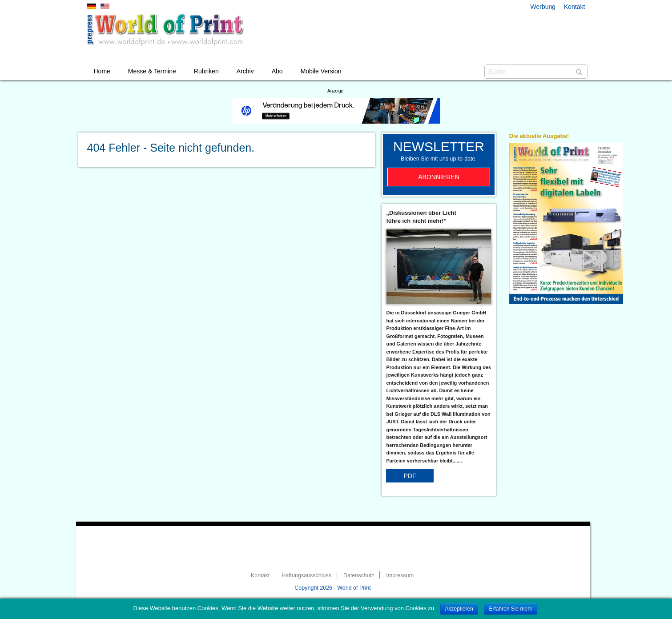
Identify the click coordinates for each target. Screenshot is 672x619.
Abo (277, 71)
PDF (410, 476)
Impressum (400, 575)
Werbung (543, 7)
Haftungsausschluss (306, 575)
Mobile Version (321, 71)
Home (102, 71)
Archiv (245, 71)
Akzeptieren (459, 609)
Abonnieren (439, 177)
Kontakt (574, 7)
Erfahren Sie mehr (510, 609)
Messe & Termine (152, 71)
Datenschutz (359, 575)
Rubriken (206, 71)
